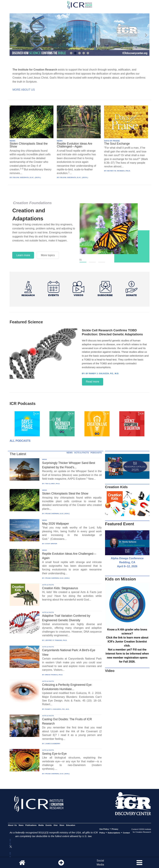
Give (56, 825)
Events (49, 825)
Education (71, 825)
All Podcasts (20, 441)
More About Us (24, 90)
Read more (93, 382)
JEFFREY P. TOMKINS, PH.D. (56, 640)
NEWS (12, 141)
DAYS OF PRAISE (112, 141)
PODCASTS (96, 453)
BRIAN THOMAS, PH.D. (54, 675)
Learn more (23, 255)
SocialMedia (100, 863)
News (21, 825)
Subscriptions (114, 833)
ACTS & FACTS (82, 453)
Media (41, 825)
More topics (48, 255)
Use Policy (104, 829)
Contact (126, 833)
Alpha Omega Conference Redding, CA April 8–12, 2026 (127, 562)
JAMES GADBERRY (53, 744)
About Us (12, 825)
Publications (31, 825)
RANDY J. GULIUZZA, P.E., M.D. (57, 709)
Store (62, 825)
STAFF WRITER (51, 544)
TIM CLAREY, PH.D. (53, 484)
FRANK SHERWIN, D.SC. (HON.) (57, 513)
